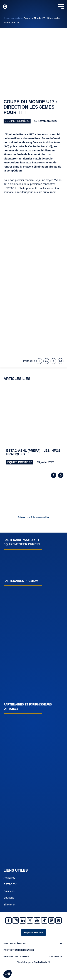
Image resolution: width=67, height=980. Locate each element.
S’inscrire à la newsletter (34, 517)
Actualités (17, 18)
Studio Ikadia (42, 962)
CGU (61, 944)
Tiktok (44, 920)
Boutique (9, 898)
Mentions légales (15, 944)
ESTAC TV (10, 884)
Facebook (8, 920)
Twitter (30, 920)
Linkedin (23, 920)
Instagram (16, 920)
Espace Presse (34, 932)
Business (9, 891)
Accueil (7, 18)
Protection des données (19, 950)
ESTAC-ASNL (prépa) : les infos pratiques (33, 453)
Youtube (37, 920)
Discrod (59, 920)
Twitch (51, 920)
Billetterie (9, 904)
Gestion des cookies (16, 957)
